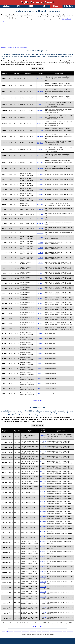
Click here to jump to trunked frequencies (14, 47)
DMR (19, 6)
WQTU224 (40, 117)
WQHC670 (40, 92)
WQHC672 (40, 79)
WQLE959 (43, 441)
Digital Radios (69, 6)
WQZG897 (40, 204)
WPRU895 (43, 435)
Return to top (37, 400)
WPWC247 (40, 209)
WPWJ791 (40, 174)
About (64, 631)
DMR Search (18, 631)
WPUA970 (40, 333)
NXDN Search (25, 631)
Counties (39, 631)
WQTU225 (40, 104)
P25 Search (33, 631)
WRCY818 (43, 542)
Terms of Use (70, 631)
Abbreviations (46, 631)
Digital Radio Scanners (56, 631)
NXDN (31, 6)
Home (3, 631)
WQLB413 (43, 491)
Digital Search (6, 6)
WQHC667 (40, 130)
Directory (56, 6)
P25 (44, 6)
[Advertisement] (37, 34)
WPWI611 (40, 263)
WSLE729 (40, 238)
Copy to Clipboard (38, 68)
